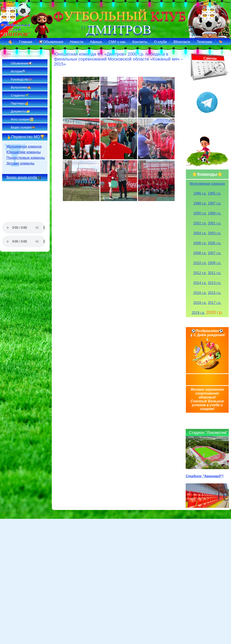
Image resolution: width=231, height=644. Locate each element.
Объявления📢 (21, 63)
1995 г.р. (215, 193)
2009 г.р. (215, 263)
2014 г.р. (200, 283)
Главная (26, 42)
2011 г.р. (215, 273)
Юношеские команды (24, 152)
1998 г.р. (200, 203)
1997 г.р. (215, 203)
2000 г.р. (200, 213)
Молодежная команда (24, 146)
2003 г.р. (215, 233)
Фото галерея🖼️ (22, 119)
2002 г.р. (200, 223)
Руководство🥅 (21, 79)
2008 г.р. (200, 253)
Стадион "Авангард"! (205, 476)
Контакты (140, 42)
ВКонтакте (182, 42)
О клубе (160, 42)
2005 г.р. (215, 243)
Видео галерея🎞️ (23, 127)
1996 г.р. (200, 193)
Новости (77, 42)
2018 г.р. (200, 303)
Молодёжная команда (207, 184)
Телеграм (204, 42)
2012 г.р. (200, 273)
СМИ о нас (117, 42)
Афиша (96, 42)
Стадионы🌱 (20, 95)
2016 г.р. (200, 293)
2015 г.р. (215, 293)
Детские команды (20, 163)
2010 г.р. (200, 263)
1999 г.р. (215, 213)
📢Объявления (51, 42)
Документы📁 (20, 111)
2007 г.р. (215, 253)
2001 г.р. (215, 223)
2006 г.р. (200, 243)
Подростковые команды (26, 158)
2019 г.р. (198, 313)
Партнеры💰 (20, 103)
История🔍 (18, 71)
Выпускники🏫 (21, 87)
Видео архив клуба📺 (24, 177)
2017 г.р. (215, 303)
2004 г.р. (200, 233)
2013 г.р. (215, 283)
